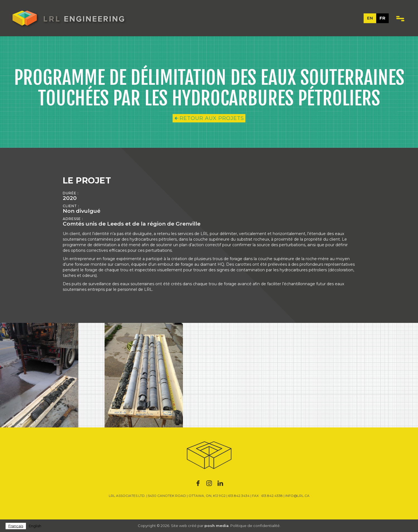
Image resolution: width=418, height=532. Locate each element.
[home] (68, 18)
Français (16, 526)
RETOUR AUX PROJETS (212, 118)
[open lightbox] (39, 375)
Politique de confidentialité (255, 526)
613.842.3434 (239, 496)
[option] (35, 526)
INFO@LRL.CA (297, 496)
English (35, 526)
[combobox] (16, 526)
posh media (217, 526)
